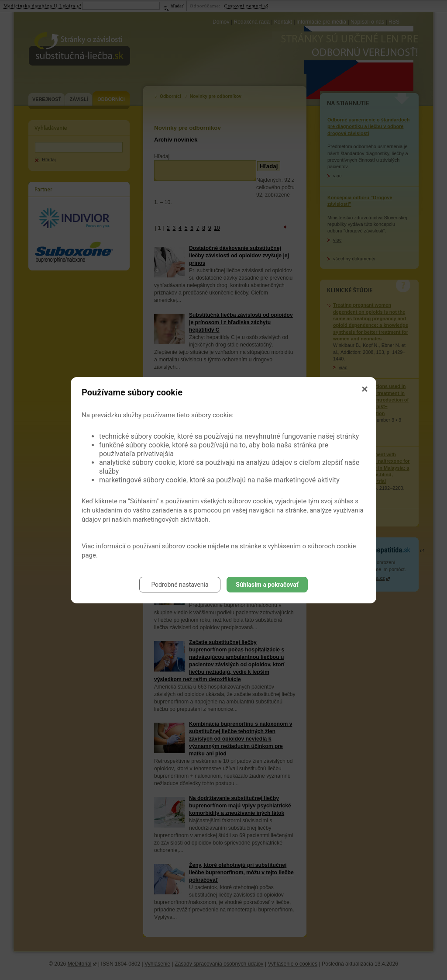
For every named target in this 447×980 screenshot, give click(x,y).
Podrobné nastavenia (180, 585)
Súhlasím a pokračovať (267, 585)
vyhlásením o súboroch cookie (312, 546)
